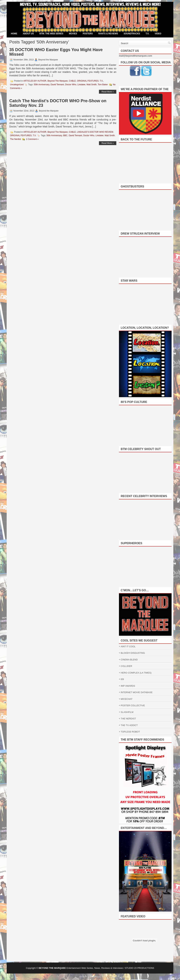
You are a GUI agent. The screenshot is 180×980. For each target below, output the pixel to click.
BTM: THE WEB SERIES (51, 34)
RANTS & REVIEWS (108, 34)
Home (14, 34)
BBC (65, 135)
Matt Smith (91, 85)
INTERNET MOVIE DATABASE (137, 692)
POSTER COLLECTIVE (133, 705)
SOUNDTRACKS (132, 34)
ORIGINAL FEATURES (88, 81)
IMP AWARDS (128, 686)
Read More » (108, 92)
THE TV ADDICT (129, 725)
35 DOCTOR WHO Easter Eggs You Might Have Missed (56, 52)
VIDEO (158, 34)
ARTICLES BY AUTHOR (35, 81)
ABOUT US (28, 34)
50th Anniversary (42, 85)
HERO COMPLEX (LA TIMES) (136, 673)
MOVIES (73, 34)
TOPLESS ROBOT (130, 732)
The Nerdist (15, 139)
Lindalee (81, 85)
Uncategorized (17, 85)
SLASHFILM (127, 712)
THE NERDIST (128, 719)
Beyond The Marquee (58, 81)
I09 (122, 679)
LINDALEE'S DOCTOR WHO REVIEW (95, 132)
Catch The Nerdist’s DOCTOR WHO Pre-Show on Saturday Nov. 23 (58, 103)
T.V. (147, 34)
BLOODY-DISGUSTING (133, 653)
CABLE (72, 81)
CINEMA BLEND (129, 660)
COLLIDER (126, 666)
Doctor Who (71, 85)
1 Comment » (32, 139)
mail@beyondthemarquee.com (136, 56)
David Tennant (57, 85)
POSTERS (88, 34)
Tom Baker (103, 85)
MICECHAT (127, 699)
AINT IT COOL (128, 646)
